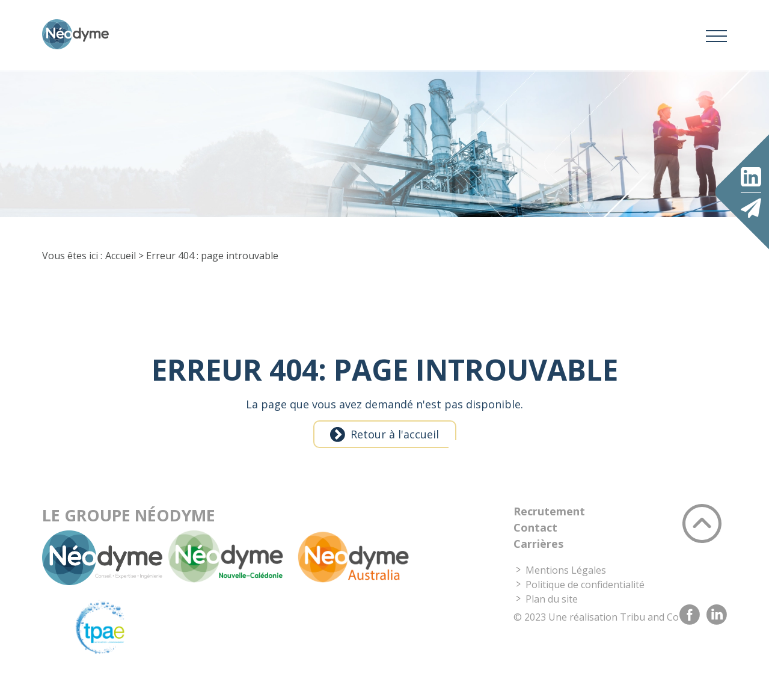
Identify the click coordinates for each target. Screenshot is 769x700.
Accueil (121, 274)
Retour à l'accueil (395, 452)
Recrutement (549, 529)
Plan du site (552, 617)
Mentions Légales (566, 588)
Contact (535, 545)
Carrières (538, 562)
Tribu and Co (649, 635)
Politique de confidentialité (585, 603)
